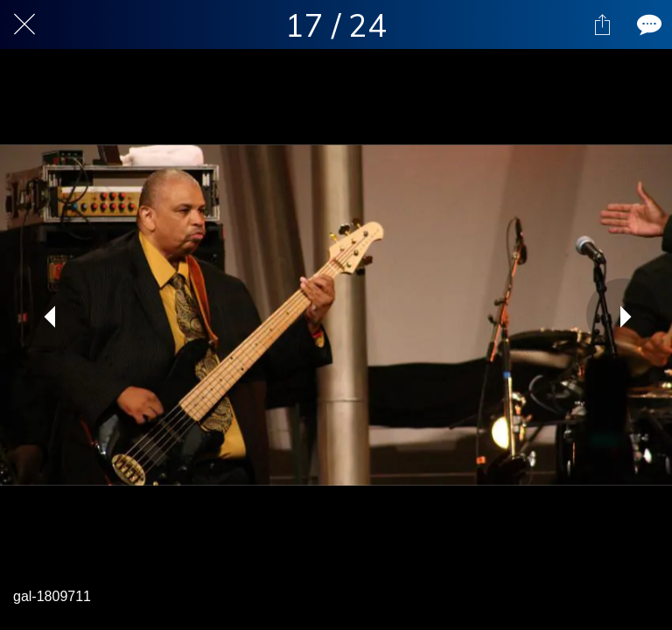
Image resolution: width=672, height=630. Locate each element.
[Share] (602, 24)
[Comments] (647, 24)
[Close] (24, 24)
